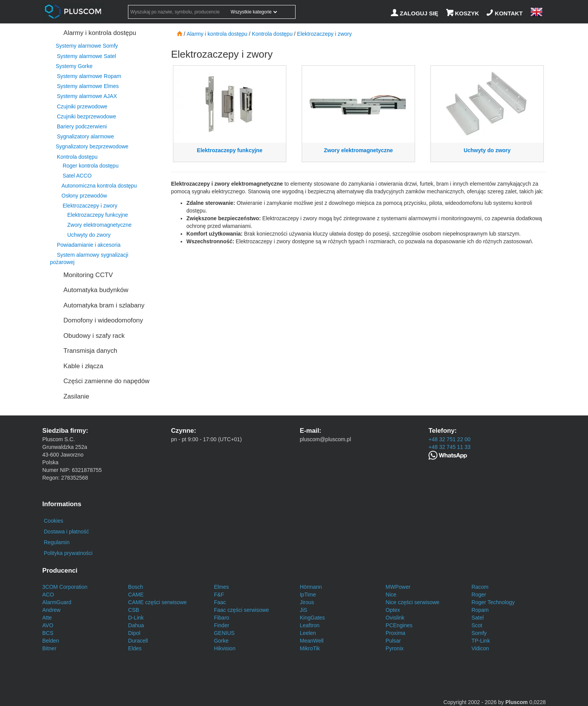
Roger (479, 595)
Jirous (307, 602)
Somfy (479, 633)
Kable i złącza (83, 366)
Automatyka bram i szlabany (104, 305)
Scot (477, 625)
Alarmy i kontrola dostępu (100, 33)
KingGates (312, 618)
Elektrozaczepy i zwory (90, 206)
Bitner (49, 648)
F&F (219, 595)
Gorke (221, 641)
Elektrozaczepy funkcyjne (98, 215)
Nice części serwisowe (412, 602)
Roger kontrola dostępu (91, 166)
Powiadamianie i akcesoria (89, 245)
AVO (48, 625)
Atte (47, 618)
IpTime (308, 595)
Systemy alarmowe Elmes (88, 86)
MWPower (398, 587)
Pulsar (393, 641)
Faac (220, 602)
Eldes (135, 648)
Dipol (134, 633)
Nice (391, 595)
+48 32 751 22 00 (449, 439)
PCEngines (399, 625)
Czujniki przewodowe (82, 106)
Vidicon (480, 648)
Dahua (136, 625)
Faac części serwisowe (242, 610)
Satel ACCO (77, 176)
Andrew (51, 610)
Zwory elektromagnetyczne (99, 225)
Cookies (54, 521)
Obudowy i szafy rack (94, 336)
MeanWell (312, 641)
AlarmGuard (57, 602)
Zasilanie (76, 396)
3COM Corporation (65, 587)
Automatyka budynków (96, 290)
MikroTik (310, 648)
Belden (51, 641)
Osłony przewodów (84, 196)
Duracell (138, 641)
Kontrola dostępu (77, 157)
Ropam (480, 610)
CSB (134, 610)
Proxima (395, 633)
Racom (480, 587)
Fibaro (222, 618)
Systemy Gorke (74, 66)
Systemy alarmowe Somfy (87, 46)
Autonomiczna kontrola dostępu (99, 186)
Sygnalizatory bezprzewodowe (92, 146)
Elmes (222, 587)
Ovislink (395, 618)
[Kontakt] (505, 13)
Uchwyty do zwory (89, 235)
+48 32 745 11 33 (449, 447)
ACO (48, 595)
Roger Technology (493, 602)
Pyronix (394, 648)
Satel (478, 618)
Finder (222, 625)
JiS (303, 610)
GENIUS (224, 633)
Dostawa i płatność (66, 532)
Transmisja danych (90, 351)
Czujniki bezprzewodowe (86, 116)
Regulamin (57, 542)
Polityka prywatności (68, 553)
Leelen (308, 633)
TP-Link (481, 641)
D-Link (136, 618)
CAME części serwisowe (157, 602)
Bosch (135, 587)
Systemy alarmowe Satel (86, 56)
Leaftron (310, 625)
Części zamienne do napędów (106, 381)
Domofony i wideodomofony (103, 320)
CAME (136, 595)
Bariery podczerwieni (82, 126)
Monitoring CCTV (88, 275)
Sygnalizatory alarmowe (86, 136)
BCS (48, 633)
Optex (393, 610)
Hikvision (225, 648)
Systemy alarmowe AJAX (87, 96)
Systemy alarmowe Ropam (89, 76)
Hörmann (311, 587)
